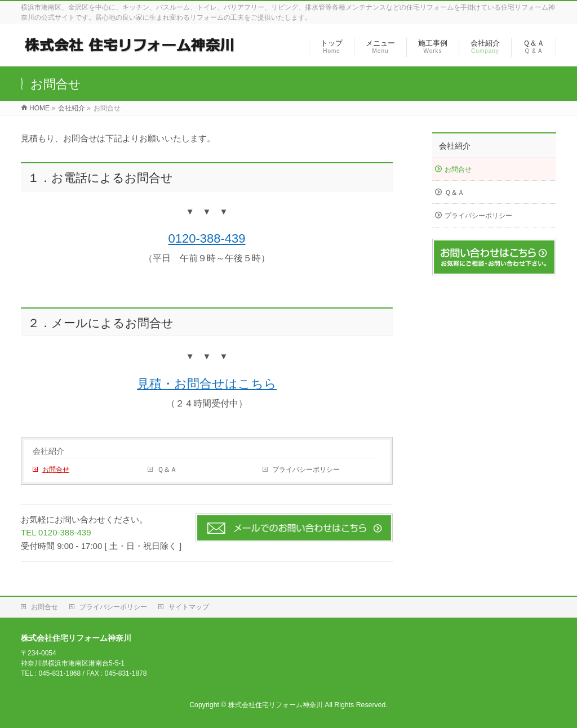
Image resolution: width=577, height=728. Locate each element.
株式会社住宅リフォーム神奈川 (276, 705)
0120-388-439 (207, 238)
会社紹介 (48, 451)
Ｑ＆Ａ (167, 470)
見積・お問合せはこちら (207, 384)
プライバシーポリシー (306, 470)
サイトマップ (189, 607)
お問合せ (56, 470)
